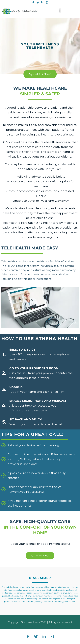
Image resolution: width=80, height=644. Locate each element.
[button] (60, 11)
